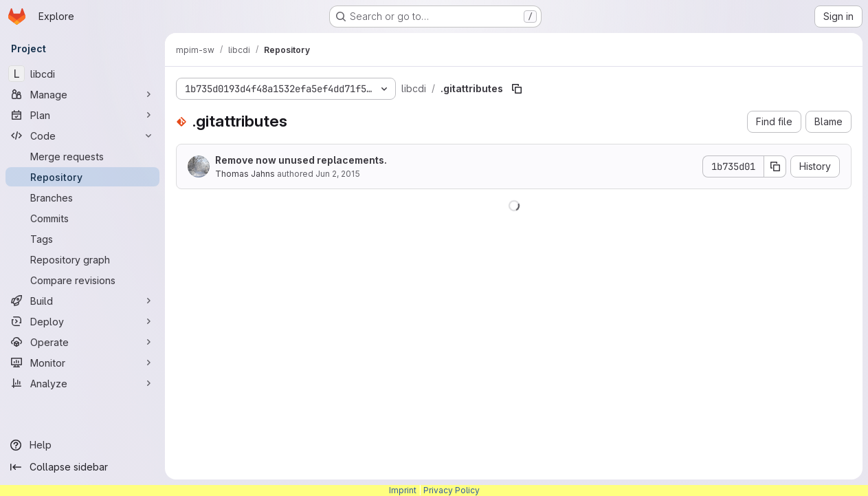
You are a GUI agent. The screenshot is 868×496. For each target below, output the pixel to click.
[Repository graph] (82, 259)
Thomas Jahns (245, 174)
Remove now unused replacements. (301, 160)
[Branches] (82, 197)
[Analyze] (82, 383)
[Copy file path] (517, 89)
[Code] (82, 136)
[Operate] (82, 342)
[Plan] (82, 115)
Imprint (403, 490)
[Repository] (82, 177)
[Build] (82, 301)
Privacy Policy (452, 490)
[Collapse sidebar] (82, 467)
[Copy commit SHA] (775, 166)
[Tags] (82, 239)
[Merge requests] (82, 156)
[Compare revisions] (82, 280)
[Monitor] (82, 363)
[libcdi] (82, 74)
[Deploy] (82, 321)
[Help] (82, 445)
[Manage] (82, 94)
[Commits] (82, 218)
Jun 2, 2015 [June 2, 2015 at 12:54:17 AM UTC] (338, 174)
